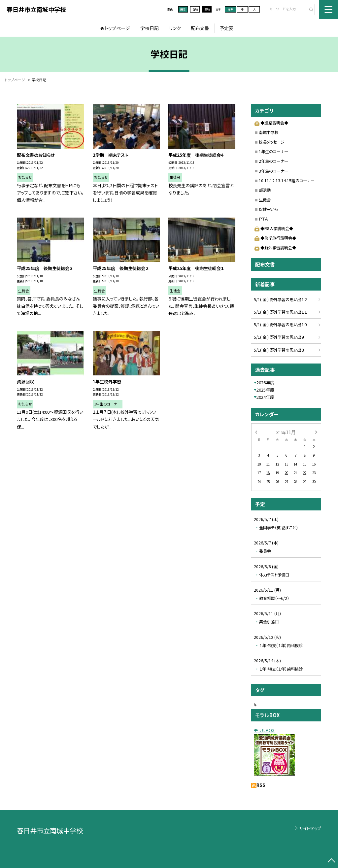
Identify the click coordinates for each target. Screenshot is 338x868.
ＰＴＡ (263, 219)
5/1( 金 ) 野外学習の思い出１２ (280, 299)
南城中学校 (269, 132)
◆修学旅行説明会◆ (275, 238)
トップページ (117, 28)
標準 (230, 9)
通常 (183, 9)
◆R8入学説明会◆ (274, 228)
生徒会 (265, 200)
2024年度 (265, 397)
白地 (195, 9)
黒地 (207, 9)
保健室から (268, 209)
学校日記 (150, 28)
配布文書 (200, 28)
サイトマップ (310, 828)
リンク (175, 28)
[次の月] (316, 432)
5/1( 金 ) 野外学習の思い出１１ (280, 312)
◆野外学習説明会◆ (275, 248)
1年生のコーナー (273, 152)
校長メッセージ (272, 142)
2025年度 (265, 390)
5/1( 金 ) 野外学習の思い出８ (279, 350)
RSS (261, 785)
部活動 (265, 190)
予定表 (226, 28)
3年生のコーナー (273, 171)
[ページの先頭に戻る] (331, 861)
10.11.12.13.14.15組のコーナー (287, 181)
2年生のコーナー (273, 161)
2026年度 (265, 382)
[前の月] (256, 432)
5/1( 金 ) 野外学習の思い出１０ (280, 325)
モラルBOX (264, 730)
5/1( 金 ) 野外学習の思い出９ (279, 337)
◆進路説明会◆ (271, 123)
